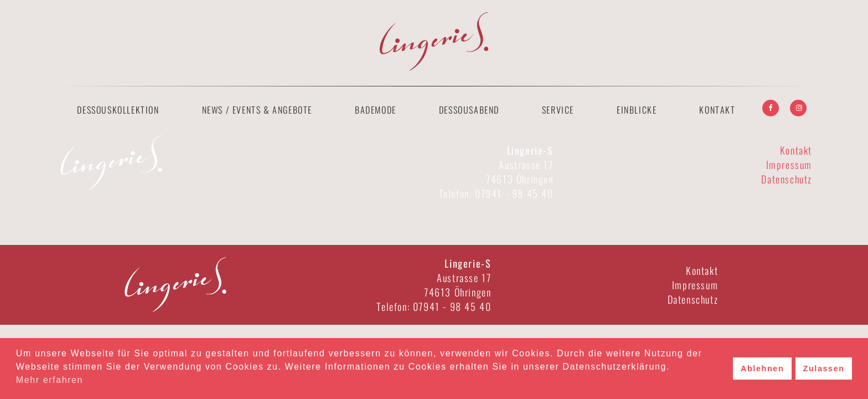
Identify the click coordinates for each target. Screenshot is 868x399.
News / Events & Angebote (257, 110)
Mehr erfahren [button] (50, 380)
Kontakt (717, 110)
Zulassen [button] (824, 369)
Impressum (789, 165)
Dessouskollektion (118, 110)
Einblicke (637, 110)
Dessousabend (469, 110)
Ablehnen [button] (762, 369)
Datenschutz (787, 179)
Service (558, 110)
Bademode (376, 110)
